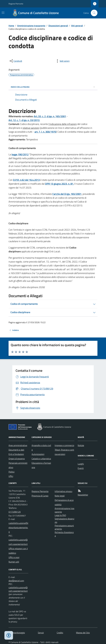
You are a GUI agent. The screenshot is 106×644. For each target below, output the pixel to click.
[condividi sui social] (16, 61)
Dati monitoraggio (17, 633)
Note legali (60, 496)
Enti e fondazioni (16, 454)
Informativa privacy (63, 491)
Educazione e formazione (41, 465)
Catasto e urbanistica (41, 459)
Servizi (41, 633)
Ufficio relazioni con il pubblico (18, 551)
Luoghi (81, 464)
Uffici (11, 476)
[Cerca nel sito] (93, 13)
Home (11, 26)
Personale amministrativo (18, 465)
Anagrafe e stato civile (41, 448)
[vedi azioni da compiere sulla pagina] (62, 61)
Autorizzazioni (38, 454)
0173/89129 (15, 512)
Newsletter (83, 495)
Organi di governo (17, 459)
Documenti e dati (16, 450)
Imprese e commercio (64, 445)
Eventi (81, 468)
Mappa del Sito (83, 633)
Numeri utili (14, 562)
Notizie (81, 445)
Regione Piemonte (16, 4)
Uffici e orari (14, 557)
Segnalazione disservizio (64, 520)
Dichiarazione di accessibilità (64, 502)
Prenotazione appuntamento (64, 527)
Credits (60, 633)
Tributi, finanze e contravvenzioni (64, 452)
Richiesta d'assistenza (64, 534)
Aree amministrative (18, 445)
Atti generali (77, 26)
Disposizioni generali (58, 26)
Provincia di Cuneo (40, 496)
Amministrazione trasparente (31, 26)
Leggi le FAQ (60, 515)
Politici (12, 472)
